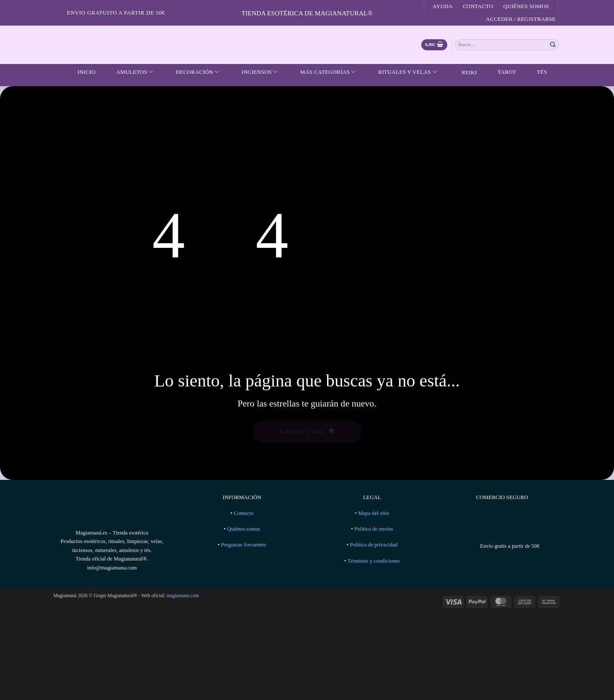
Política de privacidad (374, 545)
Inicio (81, 72)
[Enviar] (553, 45)
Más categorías (322, 72)
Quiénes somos (526, 6)
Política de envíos (374, 529)
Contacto (478, 6)
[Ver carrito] (434, 45)
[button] (521, 19)
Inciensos (254, 72)
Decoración (192, 72)
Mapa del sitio (374, 513)
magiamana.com (183, 595)
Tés (537, 72)
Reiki (463, 72)
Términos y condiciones (374, 561)
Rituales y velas (402, 72)
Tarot (502, 72)
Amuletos (129, 72)
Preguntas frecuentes (243, 545)
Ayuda (443, 6)
